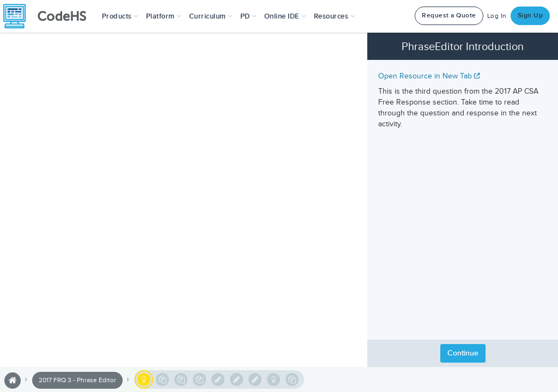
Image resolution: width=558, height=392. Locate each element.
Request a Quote (449, 16)
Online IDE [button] (285, 16)
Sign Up (530, 16)
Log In (497, 16)
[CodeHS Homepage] (49, 16)
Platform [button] (164, 16)
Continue (463, 353)
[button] (120, 16)
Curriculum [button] (211, 16)
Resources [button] (335, 16)
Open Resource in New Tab (429, 76)
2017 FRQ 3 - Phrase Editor (77, 380)
